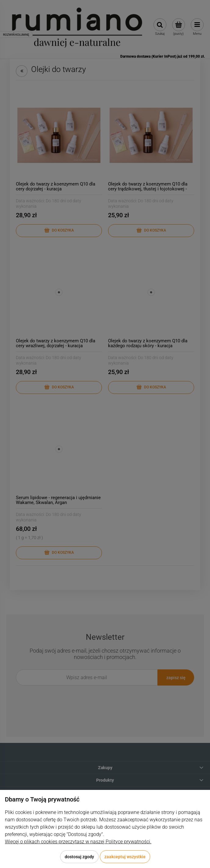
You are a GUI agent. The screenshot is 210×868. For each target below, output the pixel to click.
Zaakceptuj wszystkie (125, 857)
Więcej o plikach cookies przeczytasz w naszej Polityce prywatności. (78, 842)
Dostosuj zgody (79, 857)
